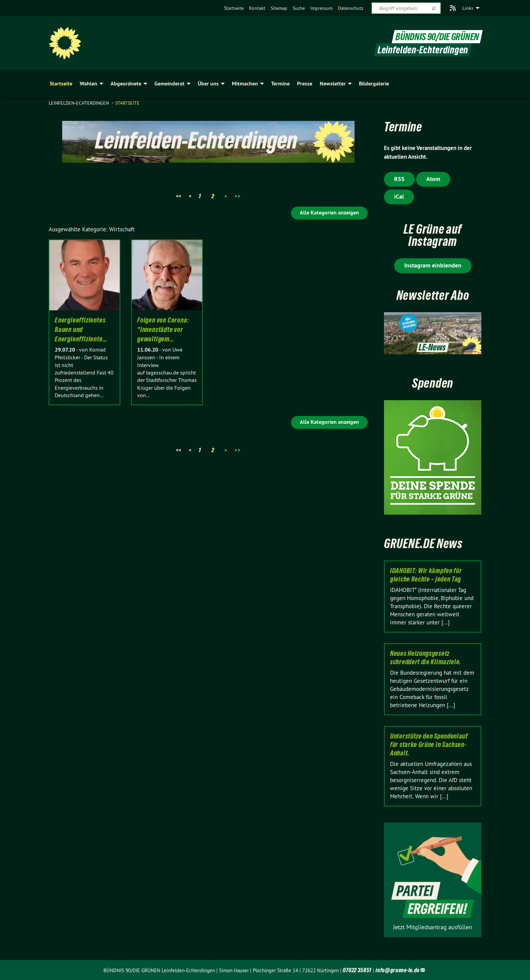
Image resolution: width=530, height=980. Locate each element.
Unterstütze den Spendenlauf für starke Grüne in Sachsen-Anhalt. (429, 745)
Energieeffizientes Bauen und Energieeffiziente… (81, 330)
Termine (403, 127)
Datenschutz (351, 8)
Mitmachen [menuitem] (245, 84)
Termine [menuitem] (280, 84)
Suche (299, 8)
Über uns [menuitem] (208, 84)
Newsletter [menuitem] (333, 84)
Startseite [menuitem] (61, 84)
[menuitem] (234, 8)
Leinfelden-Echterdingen (79, 103)
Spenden (433, 383)
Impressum (321, 8)
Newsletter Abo (433, 295)
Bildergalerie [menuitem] (374, 84)
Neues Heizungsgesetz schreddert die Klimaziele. (426, 658)
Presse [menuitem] (305, 84)
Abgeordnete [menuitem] (126, 84)
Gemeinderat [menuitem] (170, 84)
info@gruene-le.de (397, 970)
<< (179, 196)
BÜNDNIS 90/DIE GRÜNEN (437, 37)
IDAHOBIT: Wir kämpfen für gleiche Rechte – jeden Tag (426, 575)
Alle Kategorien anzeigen (329, 213)
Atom (433, 179)
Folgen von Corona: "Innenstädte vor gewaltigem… (163, 330)
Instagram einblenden (433, 265)
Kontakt (257, 8)
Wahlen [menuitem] (89, 84)
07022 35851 (357, 970)
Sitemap (279, 8)
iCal (399, 196)
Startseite (234, 8)
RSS (399, 179)
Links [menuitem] (468, 8)
